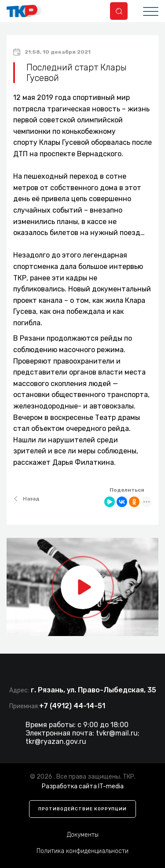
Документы (83, 835)
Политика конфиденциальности (82, 851)
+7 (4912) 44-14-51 (72, 706)
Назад (26, 499)
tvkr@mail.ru (117, 733)
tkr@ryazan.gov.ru (56, 741)
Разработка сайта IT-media (83, 786)
